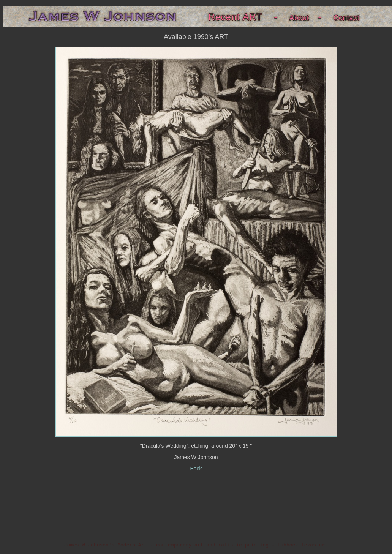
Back (196, 469)
